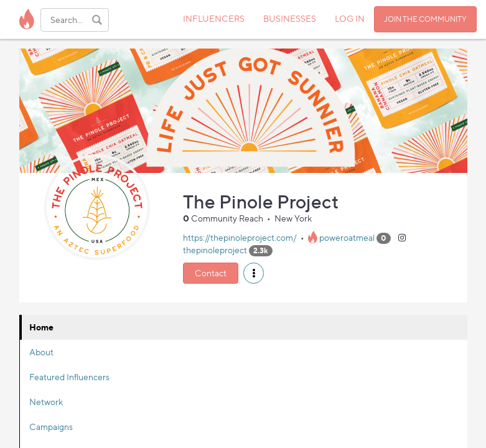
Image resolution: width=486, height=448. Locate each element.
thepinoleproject (215, 250)
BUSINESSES (290, 18)
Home (41, 327)
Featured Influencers (69, 377)
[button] (254, 273)
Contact (211, 273)
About (41, 352)
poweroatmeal (347, 237)
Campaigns (51, 427)
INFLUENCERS (214, 18)
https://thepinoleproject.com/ (240, 237)
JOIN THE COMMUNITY (425, 19)
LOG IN (350, 18)
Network (46, 402)
